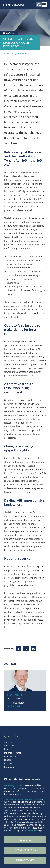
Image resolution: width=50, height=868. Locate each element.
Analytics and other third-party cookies (23, 799)
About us (9, 742)
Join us (7, 760)
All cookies (25, 840)
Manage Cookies (25, 860)
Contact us (9, 746)
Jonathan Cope (15, 695)
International (11, 756)
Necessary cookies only (25, 850)
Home (7, 54)
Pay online (9, 767)
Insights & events (20, 54)
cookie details (30, 831)
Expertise (9, 749)
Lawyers (8, 763)
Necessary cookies (13, 785)
